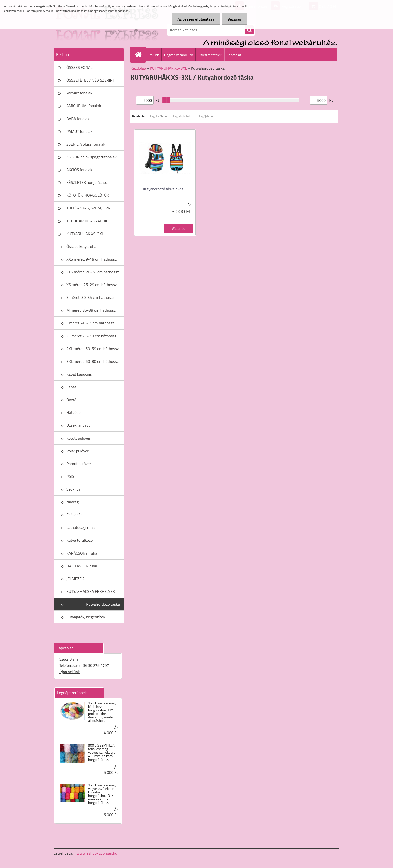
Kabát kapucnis (79, 374)
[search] (249, 30)
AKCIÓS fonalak (79, 170)
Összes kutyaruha (81, 246)
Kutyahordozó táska (103, 604)
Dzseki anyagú (79, 425)
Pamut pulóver (79, 464)
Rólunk (154, 55)
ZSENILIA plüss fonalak (86, 144)
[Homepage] (140, 55)
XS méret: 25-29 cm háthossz (91, 285)
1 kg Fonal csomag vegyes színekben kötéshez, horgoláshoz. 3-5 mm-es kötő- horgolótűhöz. (102, 794)
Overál (72, 400)
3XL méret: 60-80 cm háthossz (92, 361)
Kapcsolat (234, 55)
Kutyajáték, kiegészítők (86, 617)
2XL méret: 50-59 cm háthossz (92, 349)
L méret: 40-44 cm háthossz (90, 323)
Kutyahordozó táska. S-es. (164, 189)
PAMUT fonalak (79, 131)
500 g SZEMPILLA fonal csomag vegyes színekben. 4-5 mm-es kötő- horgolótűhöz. (102, 752)
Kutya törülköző (80, 540)
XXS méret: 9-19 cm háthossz (91, 259)
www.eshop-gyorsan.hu (97, 853)
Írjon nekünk (70, 672)
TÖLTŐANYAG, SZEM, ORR (88, 208)
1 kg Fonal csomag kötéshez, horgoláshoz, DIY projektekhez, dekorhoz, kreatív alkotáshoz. (102, 712)
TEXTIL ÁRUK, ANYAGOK (87, 221)
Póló (70, 476)
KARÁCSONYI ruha (82, 553)
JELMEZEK (75, 579)
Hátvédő (74, 412)
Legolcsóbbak (159, 116)
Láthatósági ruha (81, 527)
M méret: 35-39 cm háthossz (91, 310)
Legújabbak (206, 116)
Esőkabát (74, 515)
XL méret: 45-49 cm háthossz (91, 336)
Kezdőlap (138, 68)
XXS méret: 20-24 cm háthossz (93, 272)
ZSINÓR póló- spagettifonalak (91, 157)
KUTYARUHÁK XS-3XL (85, 234)
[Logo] (88, 30)
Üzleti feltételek (210, 55)
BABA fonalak (78, 119)
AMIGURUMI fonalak (84, 106)
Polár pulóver (78, 451)
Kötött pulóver (78, 438)
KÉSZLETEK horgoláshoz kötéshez (87, 184)
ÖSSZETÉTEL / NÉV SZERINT (91, 80)
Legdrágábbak (182, 116)
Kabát (71, 387)
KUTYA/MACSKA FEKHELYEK (91, 591)
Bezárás (233, 19)
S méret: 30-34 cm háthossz (90, 297)
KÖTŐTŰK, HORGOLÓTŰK (88, 195)
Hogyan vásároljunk (179, 55)
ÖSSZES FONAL (79, 67)
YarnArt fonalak (79, 93)
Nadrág (73, 502)
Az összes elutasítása (194, 19)
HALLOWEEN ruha (82, 566)
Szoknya (73, 489)
